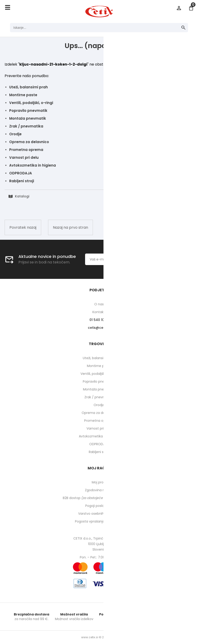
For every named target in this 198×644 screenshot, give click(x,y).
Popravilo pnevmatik (28, 111)
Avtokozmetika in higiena (33, 165)
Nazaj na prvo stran (70, 227)
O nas (99, 304)
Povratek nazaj (23, 227)
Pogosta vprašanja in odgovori (99, 521)
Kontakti (99, 312)
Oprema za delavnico (29, 142)
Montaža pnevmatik (28, 118)
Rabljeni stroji (22, 181)
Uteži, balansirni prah (29, 87)
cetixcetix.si (99, 328)
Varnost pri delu (24, 157)
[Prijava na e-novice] (167, 259)
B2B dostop (99, 498)
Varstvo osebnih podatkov (99, 514)
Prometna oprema (26, 150)
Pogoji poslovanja (99, 506)
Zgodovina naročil (99, 490)
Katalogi (22, 196)
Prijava (179, 8)
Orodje (15, 134)
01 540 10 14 (99, 320)
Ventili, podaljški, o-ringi (31, 103)
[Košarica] (191, 8)
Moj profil (99, 482)
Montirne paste (23, 95)
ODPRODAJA (21, 173)
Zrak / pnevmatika (26, 126)
